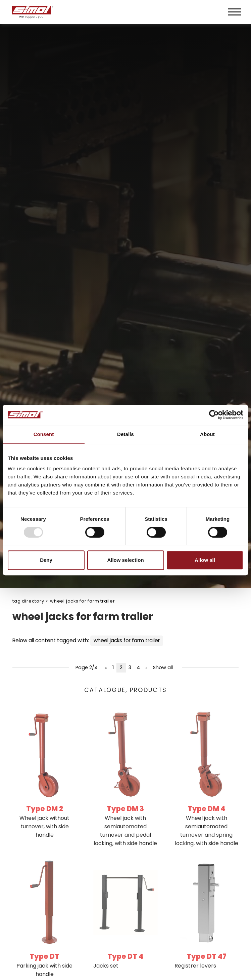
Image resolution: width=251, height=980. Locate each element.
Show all (163, 667)
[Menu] (235, 12)
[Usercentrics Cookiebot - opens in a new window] (214, 415)
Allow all (205, 560)
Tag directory (28, 601)
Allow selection (125, 560)
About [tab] (207, 434)
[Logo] (68, 12)
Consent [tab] (44, 434)
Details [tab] (125, 434)
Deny (46, 560)
